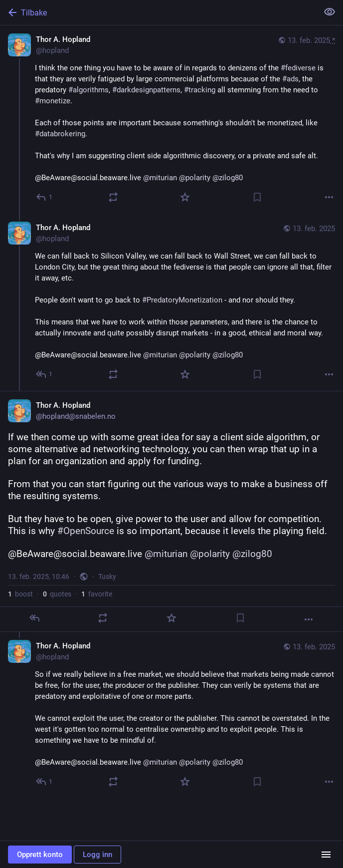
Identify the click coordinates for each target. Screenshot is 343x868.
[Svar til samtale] (45, 374)
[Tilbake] (158, 12)
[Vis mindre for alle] (330, 12)
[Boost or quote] (113, 197)
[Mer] (329, 197)
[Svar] (45, 197)
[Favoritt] (185, 197)
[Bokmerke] (257, 197)
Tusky (107, 577)
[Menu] (326, 855)
